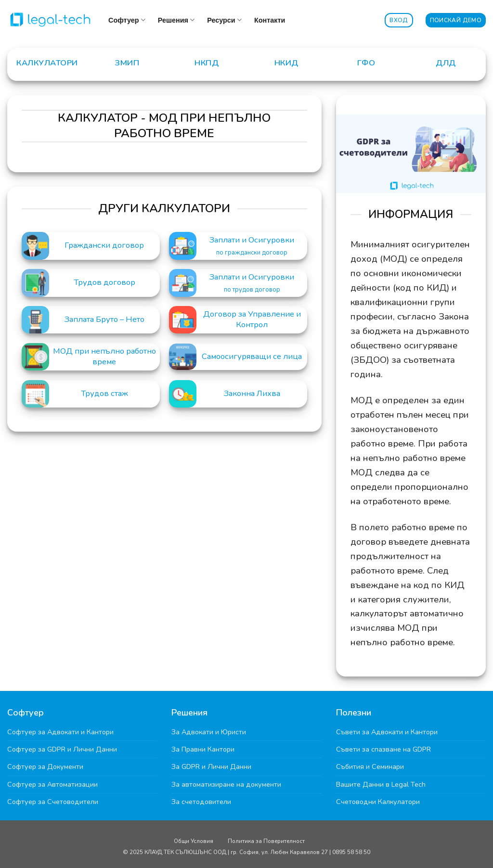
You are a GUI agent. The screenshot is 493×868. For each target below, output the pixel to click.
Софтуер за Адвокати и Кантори (60, 732)
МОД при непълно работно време (104, 357)
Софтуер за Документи (45, 766)
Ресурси (224, 20)
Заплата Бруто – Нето (104, 319)
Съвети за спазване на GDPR (383, 749)
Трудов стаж (104, 394)
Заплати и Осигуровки (252, 240)
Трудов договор (104, 282)
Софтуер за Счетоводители (53, 802)
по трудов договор (252, 290)
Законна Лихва (252, 394)
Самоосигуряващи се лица (252, 357)
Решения (176, 20)
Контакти (270, 20)
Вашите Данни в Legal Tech (381, 784)
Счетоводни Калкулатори (378, 802)
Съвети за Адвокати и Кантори (387, 732)
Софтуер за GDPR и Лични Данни (62, 749)
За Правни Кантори (203, 749)
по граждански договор (252, 253)
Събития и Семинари (370, 766)
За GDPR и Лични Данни (211, 766)
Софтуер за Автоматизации (52, 784)
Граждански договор (104, 245)
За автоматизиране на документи (226, 784)
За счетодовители (201, 802)
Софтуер (127, 20)
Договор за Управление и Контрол (252, 319)
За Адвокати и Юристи (209, 732)
